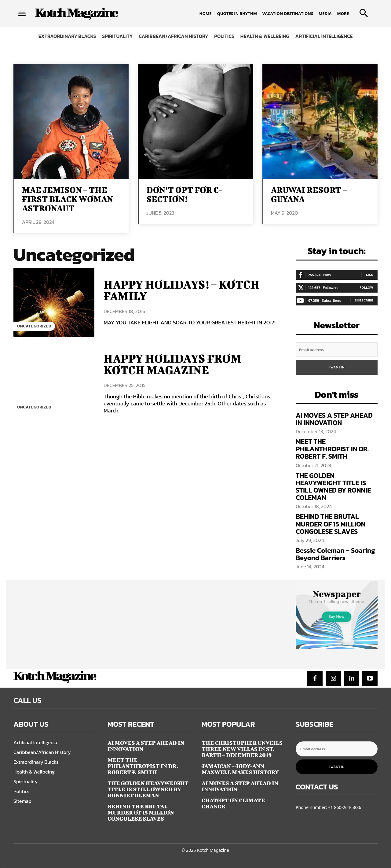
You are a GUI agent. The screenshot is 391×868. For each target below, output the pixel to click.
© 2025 (189, 850)
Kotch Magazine (213, 850)
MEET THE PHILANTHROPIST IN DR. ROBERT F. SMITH (332, 449)
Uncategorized (35, 326)
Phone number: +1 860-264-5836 (329, 807)
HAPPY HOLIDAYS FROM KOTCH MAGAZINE (174, 364)
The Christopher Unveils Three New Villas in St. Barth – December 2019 (242, 749)
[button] (362, 11)
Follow (366, 287)
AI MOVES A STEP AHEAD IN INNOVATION (334, 419)
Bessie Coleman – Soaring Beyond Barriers (335, 554)
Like (370, 275)
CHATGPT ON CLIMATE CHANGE (233, 803)
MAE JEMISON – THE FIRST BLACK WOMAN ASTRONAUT (68, 199)
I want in (337, 367)
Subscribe (364, 300)
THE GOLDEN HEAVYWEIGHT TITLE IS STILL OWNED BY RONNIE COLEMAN (333, 487)
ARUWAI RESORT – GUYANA (309, 194)
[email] (337, 350)
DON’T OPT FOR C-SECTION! (184, 194)
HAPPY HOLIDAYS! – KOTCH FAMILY (184, 290)
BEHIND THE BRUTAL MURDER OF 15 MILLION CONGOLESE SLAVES (331, 524)
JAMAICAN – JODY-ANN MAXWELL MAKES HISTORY (240, 769)
